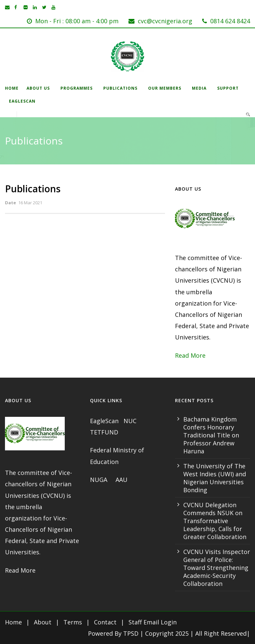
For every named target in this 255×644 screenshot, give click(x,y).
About (43, 622)
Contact (105, 622)
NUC (131, 421)
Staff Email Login (153, 622)
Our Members (165, 88)
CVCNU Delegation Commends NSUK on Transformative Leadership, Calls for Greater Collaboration (215, 521)
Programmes (77, 88)
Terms (73, 622)
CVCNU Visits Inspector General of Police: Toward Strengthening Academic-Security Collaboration (217, 568)
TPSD (131, 633)
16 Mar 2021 (30, 203)
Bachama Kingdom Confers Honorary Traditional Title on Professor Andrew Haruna (211, 435)
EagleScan (22, 101)
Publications (120, 88)
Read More (190, 355)
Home (12, 88)
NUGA (99, 480)
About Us (38, 88)
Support (228, 88)
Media (199, 88)
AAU (122, 480)
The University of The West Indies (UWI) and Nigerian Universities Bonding (215, 478)
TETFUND (104, 432)
